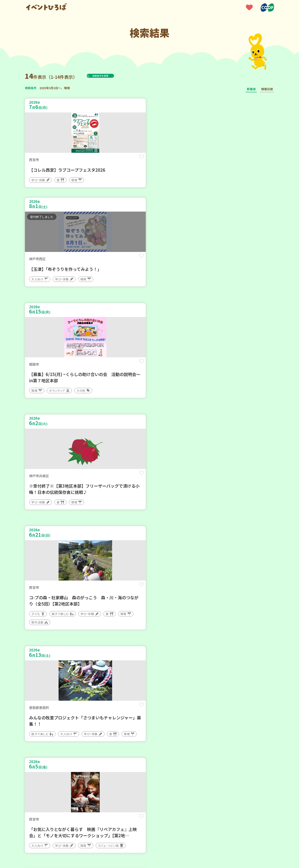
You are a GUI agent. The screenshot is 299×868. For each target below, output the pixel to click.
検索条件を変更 (111, 76)
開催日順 (267, 89)
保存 (94, 160)
